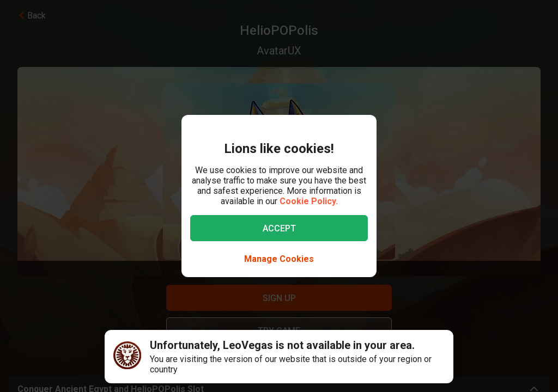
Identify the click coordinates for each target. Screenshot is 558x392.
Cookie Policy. (309, 201)
